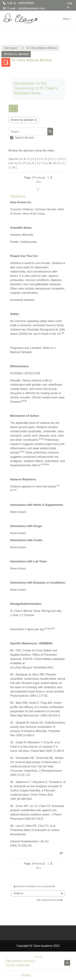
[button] (67, 963)
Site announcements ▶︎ (49, 900)
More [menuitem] (66, 19)
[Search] (28, 132)
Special (13, 159)
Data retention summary (21, 961)
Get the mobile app (17, 965)
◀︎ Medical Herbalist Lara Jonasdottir (34, 886)
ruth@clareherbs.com (31, 8)
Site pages (11, 48)
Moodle (26, 975)
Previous (39, 178)
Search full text (24, 138)
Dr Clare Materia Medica (42, 48)
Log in (70, 5)
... (14, 108)
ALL (15, 167)
